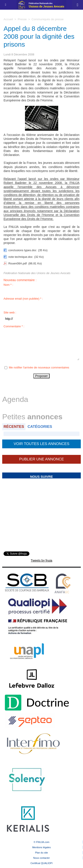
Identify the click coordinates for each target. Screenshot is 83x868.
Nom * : (8, 285)
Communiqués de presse (48, 19)
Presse (22, 19)
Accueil (8, 19)
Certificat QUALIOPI (42, 863)
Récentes (14, 427)
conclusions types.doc (22, 250)
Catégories (40, 427)
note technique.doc (21, 257)
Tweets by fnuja (41, 560)
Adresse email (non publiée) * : (23, 299)
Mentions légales (42, 847)
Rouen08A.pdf (18, 263)
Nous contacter (41, 858)
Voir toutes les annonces (42, 444)
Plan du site (41, 853)
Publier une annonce (41, 459)
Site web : (10, 312)
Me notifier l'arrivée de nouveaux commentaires (39, 367)
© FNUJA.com (41, 842)
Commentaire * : (14, 326)
